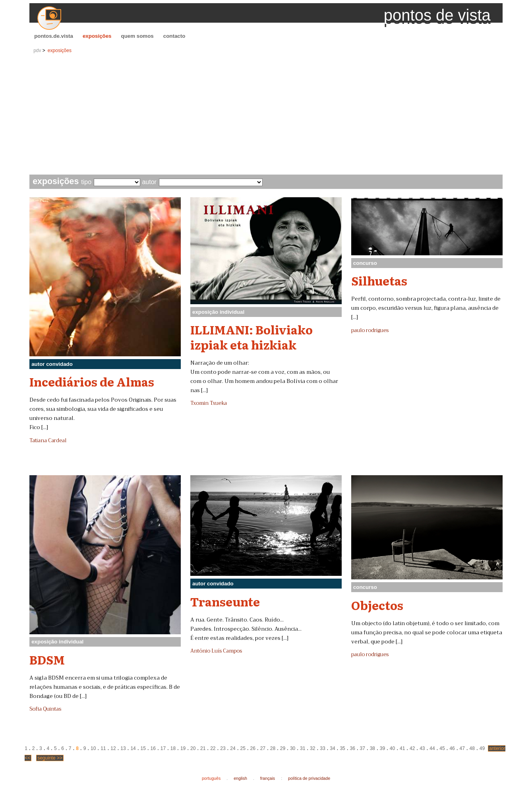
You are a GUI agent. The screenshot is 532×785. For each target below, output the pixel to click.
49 (482, 748)
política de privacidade (309, 778)
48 (472, 748)
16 (153, 748)
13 (123, 748)
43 (422, 748)
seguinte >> (50, 758)
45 (442, 748)
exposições (97, 36)
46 (452, 748)
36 (352, 748)
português (211, 778)
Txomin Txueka (209, 403)
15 (143, 748)
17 (163, 748)
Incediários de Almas (92, 381)
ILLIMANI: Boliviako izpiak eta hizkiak (251, 337)
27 (263, 748)
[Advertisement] (266, 115)
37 (363, 748)
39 (382, 748)
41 (402, 748)
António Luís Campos (216, 651)
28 (273, 748)
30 (293, 748)
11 (103, 748)
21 (203, 748)
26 (253, 748)
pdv (37, 51)
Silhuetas (379, 280)
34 (332, 748)
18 (173, 748)
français (268, 778)
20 (193, 748)
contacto (174, 36)
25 (243, 748)
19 (183, 748)
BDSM (47, 659)
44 (432, 748)
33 (322, 748)
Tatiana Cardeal (48, 441)
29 (283, 748)
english (240, 778)
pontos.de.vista (54, 36)
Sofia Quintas (45, 709)
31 (303, 748)
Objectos (377, 605)
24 (233, 748)
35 (342, 748)
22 (213, 748)
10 (93, 748)
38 (372, 748)
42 (412, 748)
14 (133, 748)
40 (392, 748)
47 (462, 748)
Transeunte (225, 601)
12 (113, 748)
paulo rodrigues (370, 330)
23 (223, 748)
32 (312, 748)
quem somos (137, 36)
